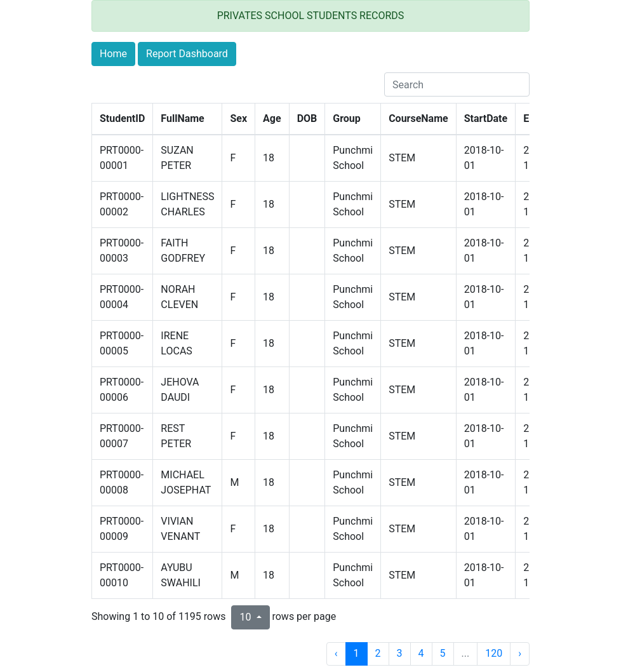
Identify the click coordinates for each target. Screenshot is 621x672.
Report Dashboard (187, 54)
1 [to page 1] (357, 653)
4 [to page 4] (421, 653)
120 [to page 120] (494, 653)
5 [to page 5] (443, 653)
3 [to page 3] (400, 653)
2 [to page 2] (378, 653)
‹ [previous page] (336, 653)
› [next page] (520, 653)
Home (113, 54)
